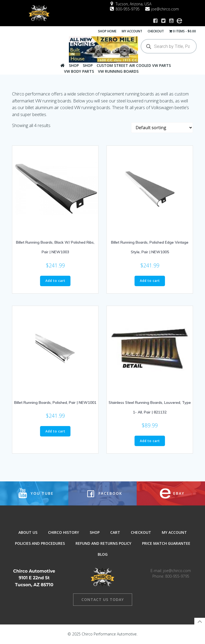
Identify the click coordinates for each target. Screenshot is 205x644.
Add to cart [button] (55, 281)
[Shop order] (162, 128)
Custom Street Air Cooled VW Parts (134, 65)
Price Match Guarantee (166, 543)
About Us (28, 532)
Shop (74, 65)
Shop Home (107, 31)
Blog (103, 554)
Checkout (156, 31)
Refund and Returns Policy (103, 543)
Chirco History (64, 532)
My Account (132, 31)
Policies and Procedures (40, 543)
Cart (115, 532)
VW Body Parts (79, 71)
